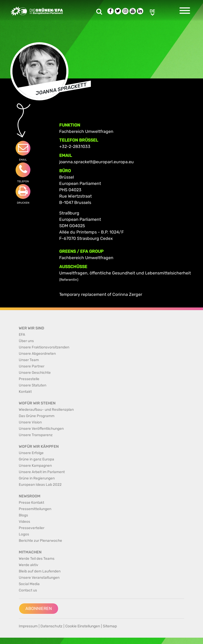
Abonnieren (39, 608)
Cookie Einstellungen (83, 626)
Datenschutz (51, 626)
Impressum (28, 626)
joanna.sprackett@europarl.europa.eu (96, 162)
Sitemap (110, 626)
